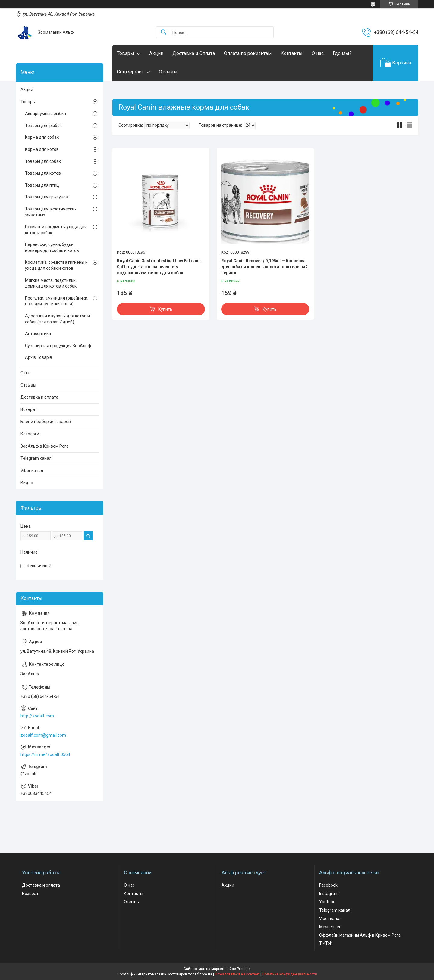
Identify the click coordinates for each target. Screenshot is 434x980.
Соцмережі (130, 72)
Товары (126, 53)
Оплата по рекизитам (248, 53)
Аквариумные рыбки (46, 114)
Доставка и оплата (39, 397)
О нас (318, 53)
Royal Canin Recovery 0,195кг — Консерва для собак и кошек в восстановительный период (264, 267)
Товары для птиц (42, 185)
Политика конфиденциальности (290, 974)
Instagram (329, 894)
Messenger (330, 927)
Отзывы (168, 72)
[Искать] (164, 32)
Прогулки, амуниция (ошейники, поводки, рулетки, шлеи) (57, 301)
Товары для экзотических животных (51, 212)
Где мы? (342, 53)
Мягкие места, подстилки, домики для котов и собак (51, 283)
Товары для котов (43, 173)
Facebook (328, 885)
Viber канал (32, 471)
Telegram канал (36, 458)
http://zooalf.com (37, 716)
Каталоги (30, 434)
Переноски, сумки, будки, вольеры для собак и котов (52, 247)
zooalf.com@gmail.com (43, 735)
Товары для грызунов (47, 197)
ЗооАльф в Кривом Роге (45, 446)
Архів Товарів (39, 357)
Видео (27, 483)
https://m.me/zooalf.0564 (45, 754)
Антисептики (38, 334)
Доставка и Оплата (194, 53)
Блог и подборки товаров (46, 422)
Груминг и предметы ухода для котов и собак (56, 230)
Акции (156, 53)
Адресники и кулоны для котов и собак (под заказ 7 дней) (57, 319)
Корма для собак (42, 137)
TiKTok (326, 943)
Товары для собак (43, 161)
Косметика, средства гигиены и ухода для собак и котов (56, 265)
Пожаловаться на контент (237, 974)
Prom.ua (244, 969)
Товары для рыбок (43, 126)
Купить (165, 309)
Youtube (327, 902)
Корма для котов (42, 149)
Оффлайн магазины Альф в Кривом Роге (360, 935)
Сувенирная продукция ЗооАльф (58, 346)
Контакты (292, 53)
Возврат (29, 409)
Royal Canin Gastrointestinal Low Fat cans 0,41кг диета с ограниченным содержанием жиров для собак (159, 267)
